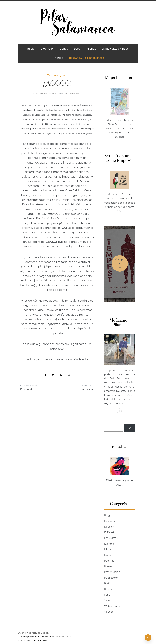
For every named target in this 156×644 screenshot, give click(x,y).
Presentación (112, 572)
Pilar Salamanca (71, 94)
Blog (107, 515)
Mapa (108, 555)
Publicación (111, 578)
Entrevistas (111, 538)
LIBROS (64, 49)
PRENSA (91, 49)
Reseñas (109, 589)
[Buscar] (130, 428)
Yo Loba (109, 612)
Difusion (109, 527)
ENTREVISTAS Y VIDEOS (115, 49)
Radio (108, 583)
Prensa (108, 566)
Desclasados (27, 389)
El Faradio (110, 532)
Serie (107, 595)
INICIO (31, 49)
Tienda (59, 58)
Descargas (111, 521)
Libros (108, 549)
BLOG (77, 49)
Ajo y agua (88, 389)
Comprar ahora (120, 263)
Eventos (109, 544)
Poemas (109, 561)
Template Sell (39, 641)
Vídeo (108, 600)
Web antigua (56, 75)
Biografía (47, 49)
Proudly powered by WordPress (36, 637)
